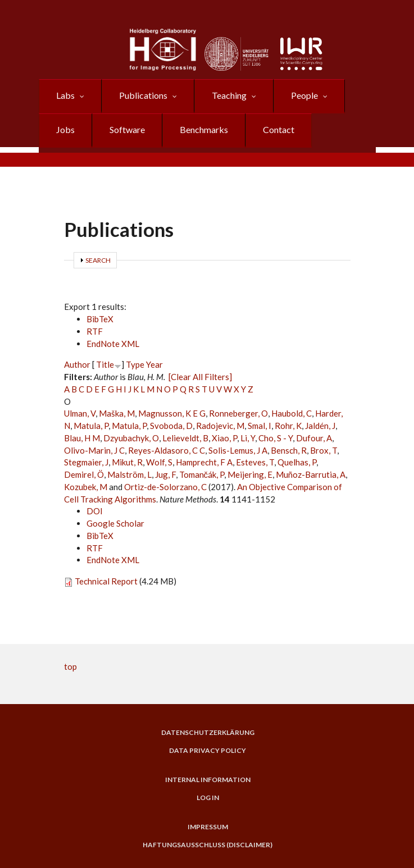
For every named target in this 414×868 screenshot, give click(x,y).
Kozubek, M (86, 487)
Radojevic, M (220, 426)
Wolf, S (159, 462)
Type (135, 364)
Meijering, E (250, 474)
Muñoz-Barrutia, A (311, 474)
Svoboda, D (171, 426)
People (304, 95)
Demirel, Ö (84, 474)
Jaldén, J (320, 426)
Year (154, 364)
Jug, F (165, 474)
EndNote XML (113, 344)
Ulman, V (80, 413)
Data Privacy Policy (208, 751)
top (70, 666)
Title (105, 364)
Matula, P (91, 426)
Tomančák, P (202, 474)
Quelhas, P (297, 462)
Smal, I (260, 426)
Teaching (229, 95)
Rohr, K (288, 426)
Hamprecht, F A (204, 462)
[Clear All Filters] (200, 377)
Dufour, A (314, 438)
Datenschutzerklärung (208, 733)
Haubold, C (292, 413)
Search (98, 260)
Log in (208, 798)
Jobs (65, 129)
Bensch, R (289, 450)
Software (127, 129)
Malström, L (129, 474)
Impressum (208, 827)
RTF (95, 331)
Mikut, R (127, 462)
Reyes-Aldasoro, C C (167, 450)
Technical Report (106, 581)
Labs (65, 95)
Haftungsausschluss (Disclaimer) (208, 845)
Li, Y (248, 438)
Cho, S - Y (276, 438)
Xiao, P (224, 438)
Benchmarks (204, 129)
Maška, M (117, 413)
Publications (143, 95)
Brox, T (324, 450)
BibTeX (100, 319)
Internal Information (208, 780)
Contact (279, 129)
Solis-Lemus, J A (238, 450)
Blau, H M (82, 438)
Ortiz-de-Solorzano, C (165, 487)
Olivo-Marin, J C (94, 450)
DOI (95, 511)
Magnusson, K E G (172, 413)
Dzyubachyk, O (131, 438)
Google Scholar (115, 523)
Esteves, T (255, 462)
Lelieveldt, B (185, 438)
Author (77, 364)
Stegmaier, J (86, 462)
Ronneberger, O (238, 413)
